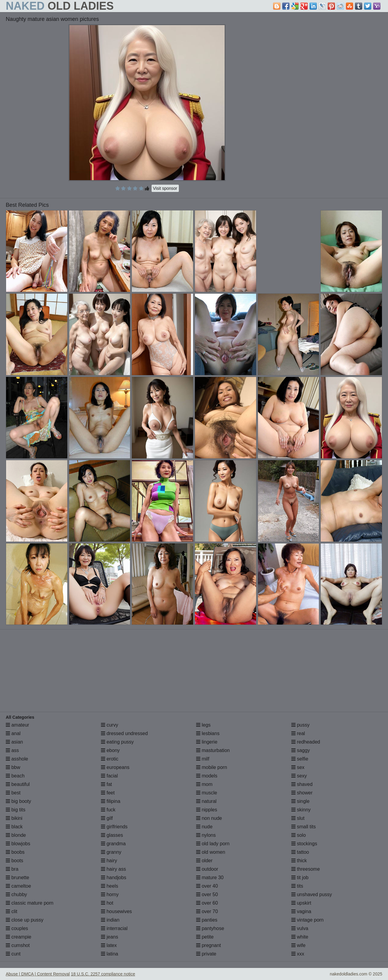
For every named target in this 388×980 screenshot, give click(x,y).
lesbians (208, 733)
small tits (304, 827)
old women (211, 852)
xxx (298, 954)
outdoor (207, 869)
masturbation (213, 750)
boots (15, 861)
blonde (16, 835)
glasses (112, 835)
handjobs (114, 878)
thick (299, 861)
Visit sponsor (165, 188)
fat (106, 784)
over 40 (207, 886)
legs (203, 725)
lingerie (207, 742)
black (14, 827)
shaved (302, 784)
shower (302, 793)
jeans (110, 937)
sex (298, 767)
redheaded (306, 742)
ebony (110, 750)
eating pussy (117, 742)
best (13, 793)
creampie (18, 937)
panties (207, 920)
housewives (116, 911)
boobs (15, 852)
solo (299, 835)
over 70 (207, 911)
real (298, 733)
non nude (209, 818)
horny (110, 894)
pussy (300, 725)
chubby (16, 894)
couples (17, 928)
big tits (16, 810)
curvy (110, 725)
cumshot (18, 945)
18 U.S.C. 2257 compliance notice (103, 974)
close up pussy (25, 920)
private (206, 954)
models (207, 776)
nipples (207, 810)
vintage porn (308, 920)
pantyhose (210, 928)
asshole (17, 759)
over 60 (207, 903)
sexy (299, 776)
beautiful (18, 784)
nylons (206, 835)
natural (206, 801)
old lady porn (213, 844)
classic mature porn (30, 903)
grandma (113, 844)
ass (12, 750)
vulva (300, 928)
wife (298, 945)
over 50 (207, 894)
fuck (108, 810)
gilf (107, 818)
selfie (300, 759)
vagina (301, 911)
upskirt (301, 903)
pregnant (209, 945)
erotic (110, 759)
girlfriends (114, 827)
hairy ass (113, 869)
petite (205, 937)
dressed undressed (124, 733)
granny (111, 852)
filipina (111, 801)
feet (108, 793)
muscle (207, 793)
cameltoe (18, 886)
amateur (17, 725)
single (300, 801)
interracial (114, 928)
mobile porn (212, 767)
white (300, 937)
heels (110, 886)
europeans (115, 767)
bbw (13, 767)
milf (203, 759)
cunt (13, 954)
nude (204, 827)
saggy (301, 750)
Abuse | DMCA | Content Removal (38, 974)
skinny (301, 810)
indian (110, 920)
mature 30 (210, 878)
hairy (109, 861)
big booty (18, 801)
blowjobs (18, 844)
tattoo (300, 852)
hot (107, 903)
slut (298, 818)
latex (109, 945)
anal (13, 733)
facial (109, 776)
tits (297, 886)
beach (15, 776)
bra (12, 869)
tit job (300, 878)
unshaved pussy (312, 894)
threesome (306, 869)
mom (204, 784)
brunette (17, 878)
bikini (14, 818)
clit (12, 911)
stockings (304, 844)
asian (14, 742)
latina (110, 954)
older (204, 861)
